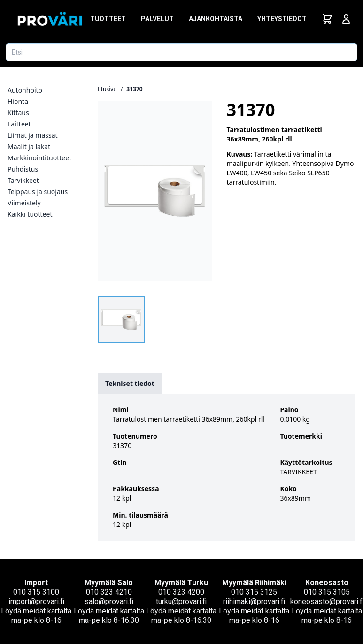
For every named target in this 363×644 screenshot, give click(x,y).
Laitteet (19, 124)
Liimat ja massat (33, 135)
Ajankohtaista (216, 19)
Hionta (18, 101)
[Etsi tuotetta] (181, 52)
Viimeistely (24, 203)
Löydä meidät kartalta (36, 611)
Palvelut (157, 19)
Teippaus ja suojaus (38, 192)
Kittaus (18, 113)
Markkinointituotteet (39, 158)
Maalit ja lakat (29, 146)
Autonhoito (25, 90)
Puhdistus (23, 169)
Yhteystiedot (282, 19)
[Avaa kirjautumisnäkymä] (346, 19)
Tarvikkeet (23, 180)
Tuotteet (108, 19)
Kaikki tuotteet (30, 214)
